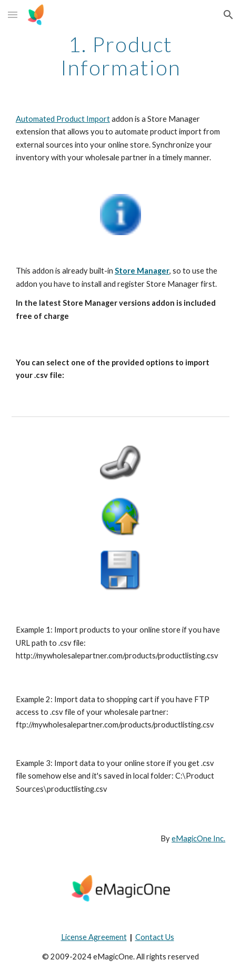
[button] (13, 14)
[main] (120, 56)
